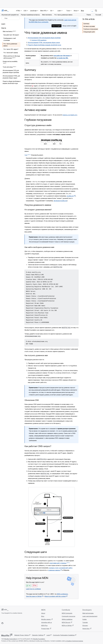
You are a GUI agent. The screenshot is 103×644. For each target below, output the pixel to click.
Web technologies (88, 613)
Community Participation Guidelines (64, 635)
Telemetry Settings (38, 635)
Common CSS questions (39, 40)
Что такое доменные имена (10, 45)
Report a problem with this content (55, 596)
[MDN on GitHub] (2, 623)
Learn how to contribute (33, 589)
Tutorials (85, 622)
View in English (56, 26)
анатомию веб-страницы (58, 563)
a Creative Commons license (74, 641)
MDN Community (67, 613)
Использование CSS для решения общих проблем (44, 38)
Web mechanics (8, 31)
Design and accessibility (10, 61)
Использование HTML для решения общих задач (44, 43)
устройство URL (62, 58)
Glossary (85, 626)
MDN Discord (66, 622)
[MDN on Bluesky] (5, 623)
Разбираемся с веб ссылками (10, 39)
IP (33, 86)
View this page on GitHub (34, 596)
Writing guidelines (67, 619)
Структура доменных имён (38, 125)
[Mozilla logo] (7, 635)
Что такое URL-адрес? (11, 49)
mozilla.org (70, 196)
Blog (82, 11)
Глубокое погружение (91, 29)
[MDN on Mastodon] (12, 623)
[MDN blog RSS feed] (15, 623)
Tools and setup (8, 67)
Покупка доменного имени (38, 205)
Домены (27, 179)
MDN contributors (62, 594)
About (43, 613)
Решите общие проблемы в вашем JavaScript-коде (45, 45)
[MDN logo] (5, 610)
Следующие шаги (89, 32)
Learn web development (90, 616)
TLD (26, 155)
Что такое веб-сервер (11, 53)
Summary (86, 24)
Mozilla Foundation (39, 639)
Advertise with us (47, 622)
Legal (48, 635)
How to (4, 28)
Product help (45, 629)
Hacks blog (86, 629)
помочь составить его (70, 115)
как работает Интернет (62, 56)
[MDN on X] (9, 623)
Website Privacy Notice (22, 635)
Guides (85, 619)
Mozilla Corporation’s (11, 639)
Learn (3, 24)
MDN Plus (44, 626)
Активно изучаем (89, 26)
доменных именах (54, 570)
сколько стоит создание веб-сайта (61, 568)
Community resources (68, 616)
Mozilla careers (46, 619)
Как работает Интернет (11, 35)
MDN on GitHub (67, 626)
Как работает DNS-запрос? (38, 446)
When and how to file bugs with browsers (12, 57)
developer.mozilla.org (60, 201)
